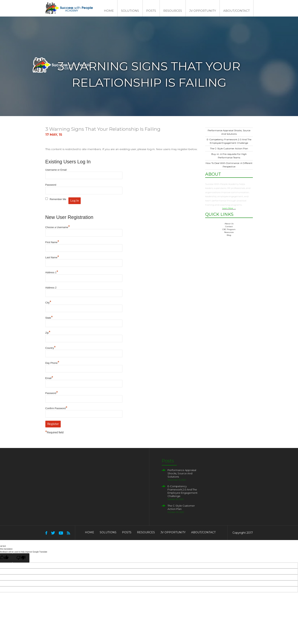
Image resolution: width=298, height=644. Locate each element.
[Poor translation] (21, 558)
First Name (52, 242)
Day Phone (52, 363)
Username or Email (56, 170)
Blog (229, 235)
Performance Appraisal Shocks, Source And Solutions (182, 473)
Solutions (130, 11)
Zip (48, 333)
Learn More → (229, 208)
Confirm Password (56, 408)
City (48, 303)
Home (109, 11)
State (49, 318)
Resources (173, 11)
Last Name (52, 257)
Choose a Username (58, 227)
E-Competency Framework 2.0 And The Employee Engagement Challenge (183, 491)
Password (51, 185)
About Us (229, 224)
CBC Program (229, 229)
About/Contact (237, 11)
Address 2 (51, 288)
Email (49, 378)
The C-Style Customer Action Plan (229, 148)
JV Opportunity (203, 11)
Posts (151, 11)
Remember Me (58, 199)
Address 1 (52, 272)
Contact (229, 226)
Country (51, 348)
